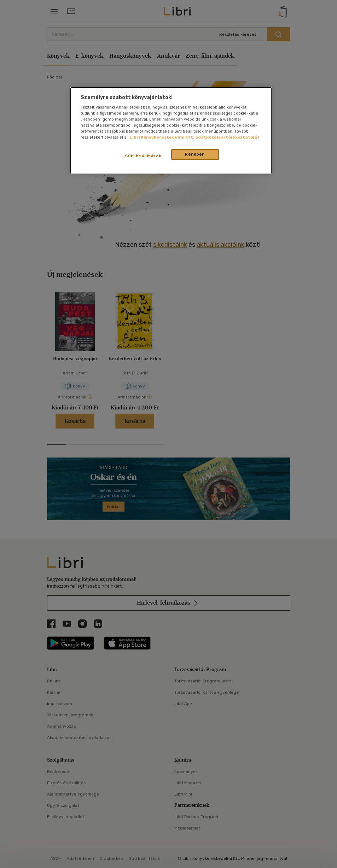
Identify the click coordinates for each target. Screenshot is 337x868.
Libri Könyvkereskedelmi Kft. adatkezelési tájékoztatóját (194, 137)
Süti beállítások (143, 156)
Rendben (195, 154)
